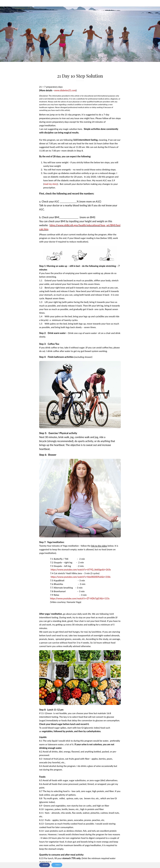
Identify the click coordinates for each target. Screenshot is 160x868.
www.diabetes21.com (65, 90)
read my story (51, 184)
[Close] (4, 3)
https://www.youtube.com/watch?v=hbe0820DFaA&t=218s (81, 577)
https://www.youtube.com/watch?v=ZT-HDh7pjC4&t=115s (80, 598)
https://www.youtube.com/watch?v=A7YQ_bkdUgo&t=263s (80, 570)
